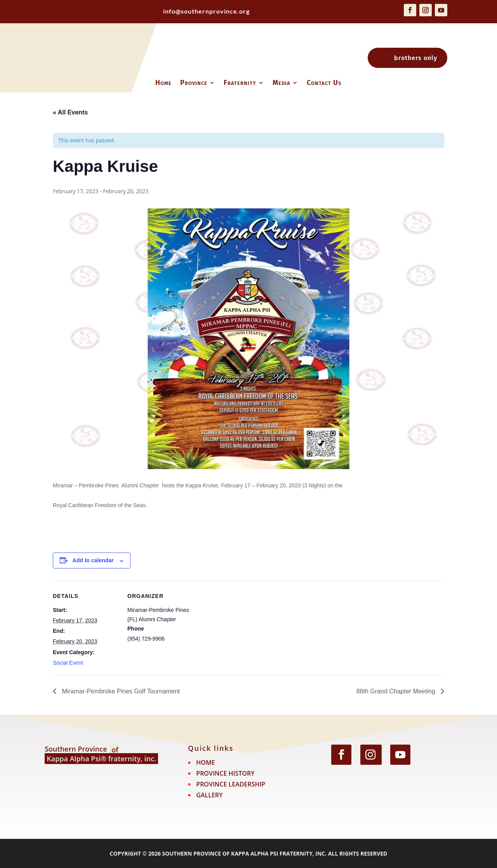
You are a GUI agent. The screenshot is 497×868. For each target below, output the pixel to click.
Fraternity (240, 83)
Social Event (68, 663)
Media (282, 83)
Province (194, 83)
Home (163, 83)
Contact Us (324, 83)
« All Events (70, 112)
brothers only (416, 58)
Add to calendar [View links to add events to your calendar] (93, 560)
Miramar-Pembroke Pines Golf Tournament (120, 691)
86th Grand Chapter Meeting (397, 691)
